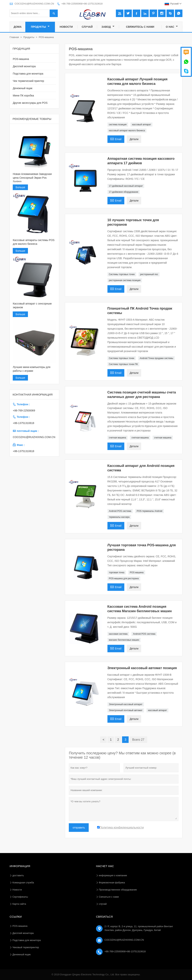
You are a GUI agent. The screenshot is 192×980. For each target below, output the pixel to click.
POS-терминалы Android (150, 511)
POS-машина (21, 59)
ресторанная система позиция (125, 280)
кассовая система (118, 634)
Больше (20, 187)
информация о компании (113, 875)
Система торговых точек (122, 358)
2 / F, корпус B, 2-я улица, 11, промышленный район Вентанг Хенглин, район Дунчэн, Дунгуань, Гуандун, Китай (139, 928)
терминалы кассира (119, 517)
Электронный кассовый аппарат (126, 704)
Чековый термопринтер (26, 947)
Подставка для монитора (28, 74)
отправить (79, 828)
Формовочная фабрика (112, 883)
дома (18, 27)
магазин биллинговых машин (124, 640)
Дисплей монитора (24, 66)
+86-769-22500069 (24, 411)
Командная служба (23, 883)
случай (87, 27)
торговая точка (117, 572)
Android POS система (120, 511)
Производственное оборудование (118, 890)
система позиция (118, 125)
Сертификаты (20, 897)
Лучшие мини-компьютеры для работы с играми (31, 369)
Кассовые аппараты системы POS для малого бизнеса (34, 242)
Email (116, 139)
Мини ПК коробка (23, 96)
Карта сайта (19, 904)
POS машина (137, 572)
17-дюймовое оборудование (124, 192)
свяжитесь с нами (140, 27)
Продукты (40, 27)
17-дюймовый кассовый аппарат (126, 186)
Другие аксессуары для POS (30, 103)
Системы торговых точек (122, 274)
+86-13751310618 (23, 423)
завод (108, 27)
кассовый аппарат (141, 125)
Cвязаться (104, 917)
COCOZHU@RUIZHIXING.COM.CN (34, 4)
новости (66, 27)
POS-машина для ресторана (124, 578)
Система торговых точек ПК (123, 364)
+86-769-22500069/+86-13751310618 (82, 4)
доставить (18, 875)
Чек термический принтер (28, 81)
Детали (134, 139)
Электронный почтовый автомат (126, 710)
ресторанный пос (149, 274)
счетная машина (118, 438)
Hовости (17, 890)
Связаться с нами (109, 897)
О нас (172, 27)
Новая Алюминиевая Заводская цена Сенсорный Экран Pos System (32, 178)
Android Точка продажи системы (156, 358)
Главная (14, 37)
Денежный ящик (23, 88)
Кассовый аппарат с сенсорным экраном (32, 305)
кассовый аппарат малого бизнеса (127, 131)
